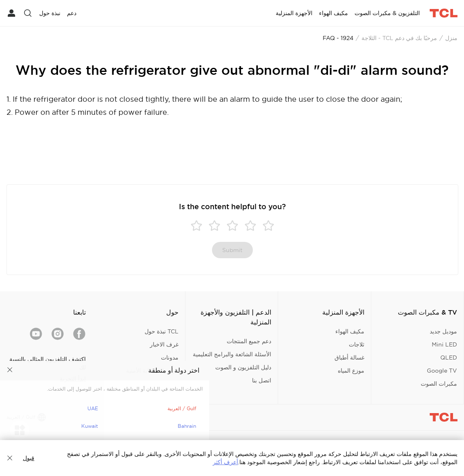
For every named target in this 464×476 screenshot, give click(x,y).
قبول (29, 458)
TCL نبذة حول (162, 331)
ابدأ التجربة (73, 379)
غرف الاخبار (164, 344)
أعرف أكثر (225, 462)
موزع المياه (351, 371)
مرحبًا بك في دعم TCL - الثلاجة (399, 38)
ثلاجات (357, 344)
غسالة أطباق (349, 358)
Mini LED (444, 344)
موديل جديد (443, 331)
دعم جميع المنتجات (249, 341)
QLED (449, 358)
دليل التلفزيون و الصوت (243, 367)
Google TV (442, 371)
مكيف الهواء (350, 331)
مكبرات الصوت (439, 384)
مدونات (170, 358)
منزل (451, 38)
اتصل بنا (262, 380)
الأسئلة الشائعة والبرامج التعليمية (232, 354)
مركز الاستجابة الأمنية (152, 371)
